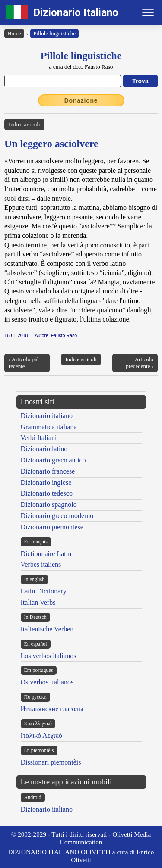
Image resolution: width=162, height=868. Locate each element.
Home (14, 33)
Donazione (81, 100)
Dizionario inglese (46, 482)
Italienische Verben (47, 629)
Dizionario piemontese (52, 527)
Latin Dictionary (44, 591)
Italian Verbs (38, 602)
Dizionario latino (44, 449)
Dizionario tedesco (47, 493)
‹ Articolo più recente (24, 363)
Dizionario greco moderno (57, 516)
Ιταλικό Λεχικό (41, 735)
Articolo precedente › (140, 363)
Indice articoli (24, 124)
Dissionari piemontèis (51, 762)
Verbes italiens (41, 564)
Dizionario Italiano (76, 12)
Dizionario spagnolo (49, 504)
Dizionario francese (48, 471)
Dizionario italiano (47, 416)
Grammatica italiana (49, 427)
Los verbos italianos (49, 656)
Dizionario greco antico (53, 460)
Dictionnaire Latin (46, 554)
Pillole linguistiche (54, 33)
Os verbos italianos (47, 682)
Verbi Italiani (39, 438)
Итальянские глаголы (52, 709)
